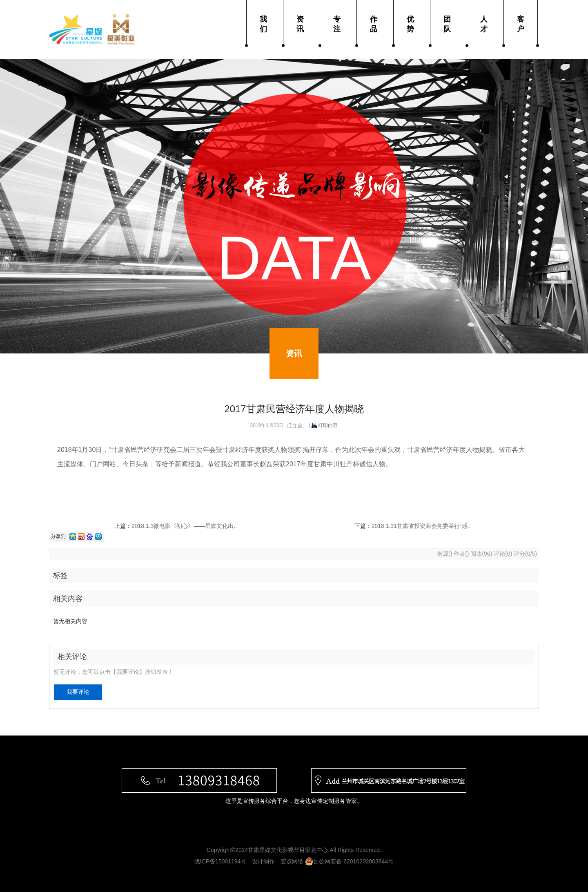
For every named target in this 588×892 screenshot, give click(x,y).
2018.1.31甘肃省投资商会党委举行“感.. (421, 526)
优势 (410, 24)
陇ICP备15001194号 (220, 861)
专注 (337, 24)
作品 (374, 24)
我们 (263, 24)
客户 (521, 24)
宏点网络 (292, 861)
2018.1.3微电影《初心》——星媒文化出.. (184, 526)
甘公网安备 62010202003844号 (349, 861)
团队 (447, 24)
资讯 (300, 24)
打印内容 (325, 425)
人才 (484, 24)
